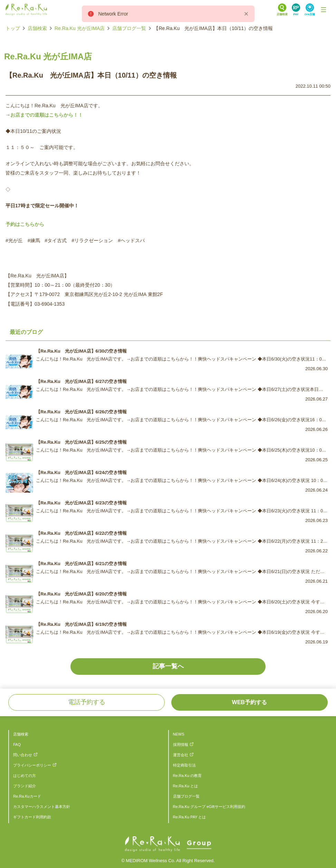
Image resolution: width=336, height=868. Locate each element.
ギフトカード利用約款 (32, 817)
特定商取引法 (184, 765)
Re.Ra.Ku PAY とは (190, 817)
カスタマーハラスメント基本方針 (42, 807)
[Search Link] (282, 10)
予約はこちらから (25, 224)
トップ (13, 28)
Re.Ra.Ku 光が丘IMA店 (80, 28)
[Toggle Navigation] (324, 10)
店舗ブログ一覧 (129, 28)
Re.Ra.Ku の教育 (188, 776)
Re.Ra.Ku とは (186, 786)
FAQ (17, 744)
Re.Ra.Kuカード (27, 796)
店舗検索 (37, 28)
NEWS (179, 734)
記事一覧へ (168, 666)
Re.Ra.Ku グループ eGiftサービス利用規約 (209, 807)
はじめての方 (25, 776)
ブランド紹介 (25, 786)
